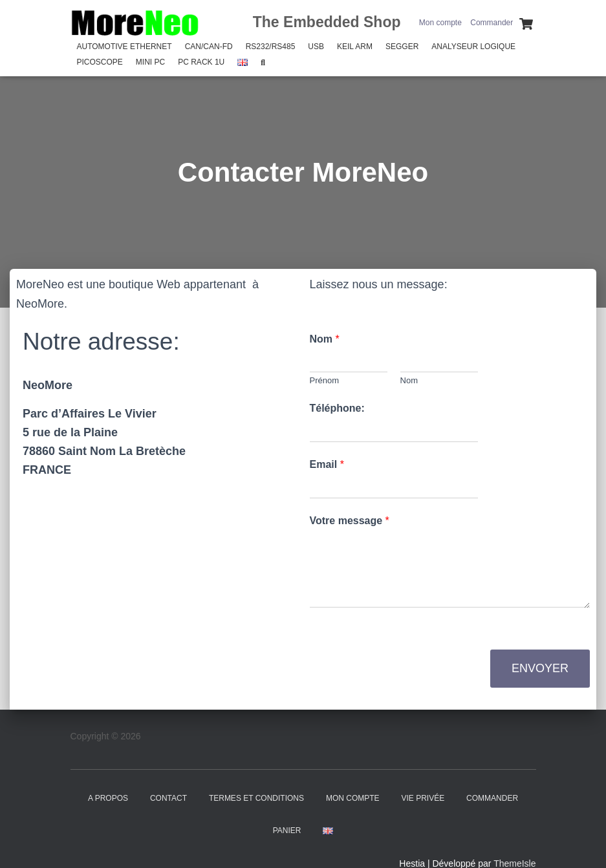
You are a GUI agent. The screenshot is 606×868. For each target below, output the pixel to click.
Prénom (325, 380)
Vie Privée (423, 798)
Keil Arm (355, 47)
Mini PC (150, 62)
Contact (168, 798)
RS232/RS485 (271, 47)
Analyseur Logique (473, 47)
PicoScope (100, 62)
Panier (287, 831)
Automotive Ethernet (124, 47)
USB (316, 47)
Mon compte (440, 23)
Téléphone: (337, 408)
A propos (108, 798)
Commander (492, 23)
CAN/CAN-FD (209, 47)
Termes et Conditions (256, 798)
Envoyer (540, 668)
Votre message (350, 521)
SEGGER (402, 47)
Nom (325, 339)
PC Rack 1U (201, 62)
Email (327, 464)
